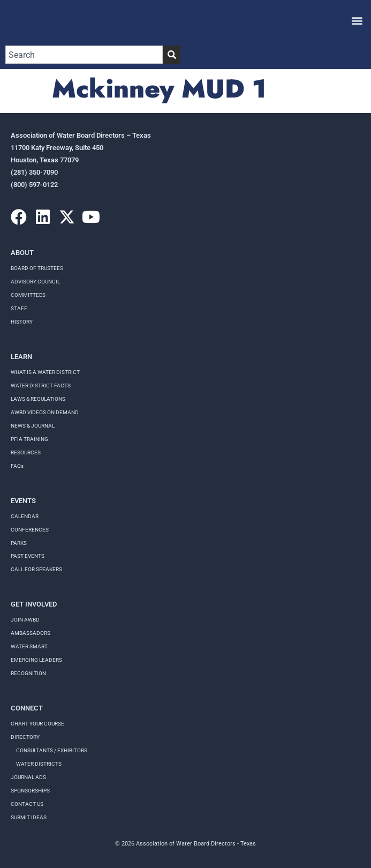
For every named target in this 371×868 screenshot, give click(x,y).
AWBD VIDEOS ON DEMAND (45, 412)
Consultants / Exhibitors (52, 750)
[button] (357, 20)
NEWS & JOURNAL (33, 426)
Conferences (30, 530)
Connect (27, 708)
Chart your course (37, 724)
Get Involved (34, 604)
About (22, 253)
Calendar (25, 516)
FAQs (17, 466)
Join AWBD (25, 620)
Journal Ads (28, 777)
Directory (25, 737)
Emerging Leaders (36, 660)
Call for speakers (36, 569)
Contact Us (27, 804)
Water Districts (39, 764)
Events (23, 501)
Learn (21, 357)
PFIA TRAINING (29, 439)
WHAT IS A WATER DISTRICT (45, 372)
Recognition (28, 673)
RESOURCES (26, 452)
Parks (19, 543)
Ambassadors (31, 633)
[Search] (172, 55)
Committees (28, 295)
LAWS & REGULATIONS (38, 399)
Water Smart (29, 646)
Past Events (28, 556)
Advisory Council (35, 282)
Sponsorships (30, 791)
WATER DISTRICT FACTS (41, 386)
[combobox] (84, 55)
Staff (19, 308)
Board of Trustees (37, 268)
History (22, 322)
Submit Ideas (29, 817)
